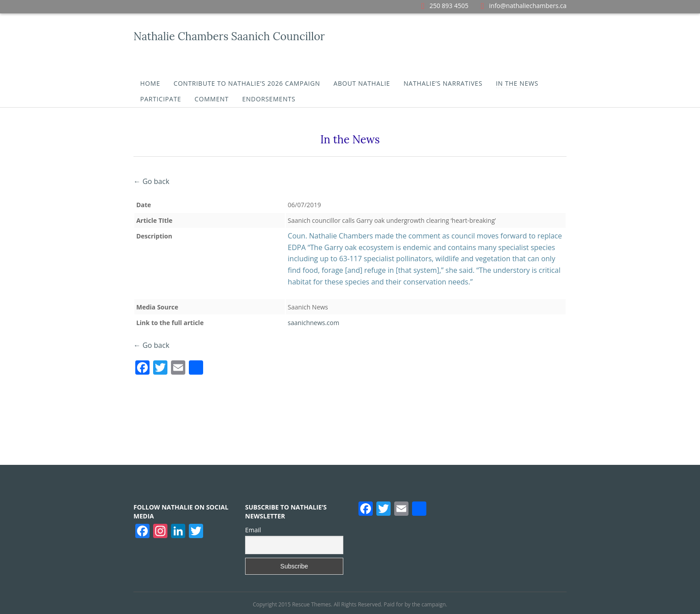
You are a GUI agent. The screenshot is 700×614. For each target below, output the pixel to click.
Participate (161, 99)
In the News (517, 83)
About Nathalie (362, 83)
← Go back (151, 181)
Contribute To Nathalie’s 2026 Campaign (247, 83)
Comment (212, 99)
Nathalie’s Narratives (443, 83)
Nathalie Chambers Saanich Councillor (229, 36)
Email (253, 530)
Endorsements (269, 99)
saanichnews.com (314, 323)
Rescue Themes (311, 604)
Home (150, 83)
